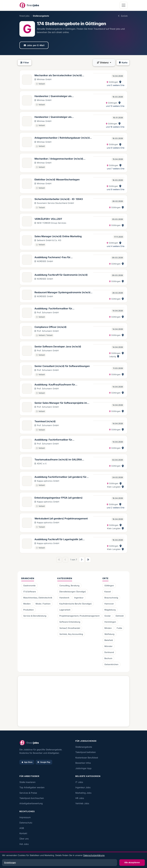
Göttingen (109, 586)
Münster (108, 646)
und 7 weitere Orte (116, 169)
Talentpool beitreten (86, 752)
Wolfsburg (109, 634)
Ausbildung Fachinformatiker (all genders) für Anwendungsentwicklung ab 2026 (60, 477)
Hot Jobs (24, 844)
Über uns (24, 839)
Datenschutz (26, 823)
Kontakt (23, 833)
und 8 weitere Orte (116, 189)
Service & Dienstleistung (35, 616)
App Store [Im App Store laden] (27, 762)
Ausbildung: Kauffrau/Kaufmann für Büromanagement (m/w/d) (55, 385)
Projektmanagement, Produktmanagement (79, 616)
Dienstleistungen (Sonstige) (73, 592)
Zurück (123, 16)
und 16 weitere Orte (115, 127)
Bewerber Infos (83, 763)
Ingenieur (79, 598)
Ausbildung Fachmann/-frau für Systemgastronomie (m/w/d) (52, 258)
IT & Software (30, 592)
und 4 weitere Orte (116, 246)
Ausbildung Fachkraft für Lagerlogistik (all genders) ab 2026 (58, 540)
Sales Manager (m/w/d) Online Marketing (58, 236)
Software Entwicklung (70, 622)
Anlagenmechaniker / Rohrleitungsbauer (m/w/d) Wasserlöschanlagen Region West (62, 138)
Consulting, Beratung (69, 586)
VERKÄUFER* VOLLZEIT (48, 219)
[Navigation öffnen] (124, 5)
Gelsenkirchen (111, 664)
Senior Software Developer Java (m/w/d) (58, 347)
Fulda (119, 628)
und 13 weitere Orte (115, 106)
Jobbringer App (83, 768)
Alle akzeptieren (132, 862)
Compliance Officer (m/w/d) (51, 327)
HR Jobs (80, 798)
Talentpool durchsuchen (32, 798)
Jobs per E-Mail (34, 45)
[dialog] (73, 860)
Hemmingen (110, 622)
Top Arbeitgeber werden (32, 787)
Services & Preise (28, 793)
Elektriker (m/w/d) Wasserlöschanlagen (57, 180)
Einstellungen (10, 862)
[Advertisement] (73, 700)
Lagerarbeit (65, 610)
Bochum (108, 658)
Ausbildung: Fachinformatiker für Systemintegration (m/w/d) (53, 440)
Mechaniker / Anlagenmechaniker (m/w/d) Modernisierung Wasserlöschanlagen (59, 159)
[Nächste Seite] (82, 560)
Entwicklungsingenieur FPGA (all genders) (59, 498)
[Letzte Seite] (88, 560)
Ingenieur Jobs (83, 787)
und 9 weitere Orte (116, 148)
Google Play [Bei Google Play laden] (44, 762)
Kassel (108, 592)
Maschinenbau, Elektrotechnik (38, 598)
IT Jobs (79, 782)
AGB (22, 828)
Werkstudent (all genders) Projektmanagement (61, 519)
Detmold (120, 616)
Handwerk (64, 598)
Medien (27, 604)
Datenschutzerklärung (94, 855)
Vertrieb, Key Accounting (71, 634)
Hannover (109, 604)
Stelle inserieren (27, 782)
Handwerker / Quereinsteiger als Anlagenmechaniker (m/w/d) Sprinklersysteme (61, 117)
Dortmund (109, 652)
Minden (108, 628)
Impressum (25, 817)
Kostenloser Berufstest (87, 758)
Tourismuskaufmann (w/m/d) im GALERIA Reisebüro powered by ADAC (58, 460)
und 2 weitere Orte (116, 508)
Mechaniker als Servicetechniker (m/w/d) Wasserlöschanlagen (58, 76)
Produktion (29, 610)
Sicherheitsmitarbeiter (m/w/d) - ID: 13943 (59, 199)
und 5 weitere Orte (116, 85)
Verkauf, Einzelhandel (70, 628)
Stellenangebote (84, 747)
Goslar (108, 616)
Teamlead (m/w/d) (45, 421)
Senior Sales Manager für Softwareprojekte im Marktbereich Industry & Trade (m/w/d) (61, 403)
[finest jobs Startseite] (29, 5)
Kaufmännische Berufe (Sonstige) (76, 604)
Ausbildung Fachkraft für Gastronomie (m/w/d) (61, 275)
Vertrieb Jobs (82, 803)
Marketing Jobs (83, 793)
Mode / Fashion (43, 604)
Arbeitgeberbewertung (31, 803)
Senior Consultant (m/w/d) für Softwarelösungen (62, 366)
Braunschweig (111, 598)
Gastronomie (29, 586)
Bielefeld (109, 640)
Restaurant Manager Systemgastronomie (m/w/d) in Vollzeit (63, 293)
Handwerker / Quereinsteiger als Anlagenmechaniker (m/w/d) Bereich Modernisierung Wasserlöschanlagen (56, 96)
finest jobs (24, 16)
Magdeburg (110, 610)
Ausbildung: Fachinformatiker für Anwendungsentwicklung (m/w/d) (54, 309)
